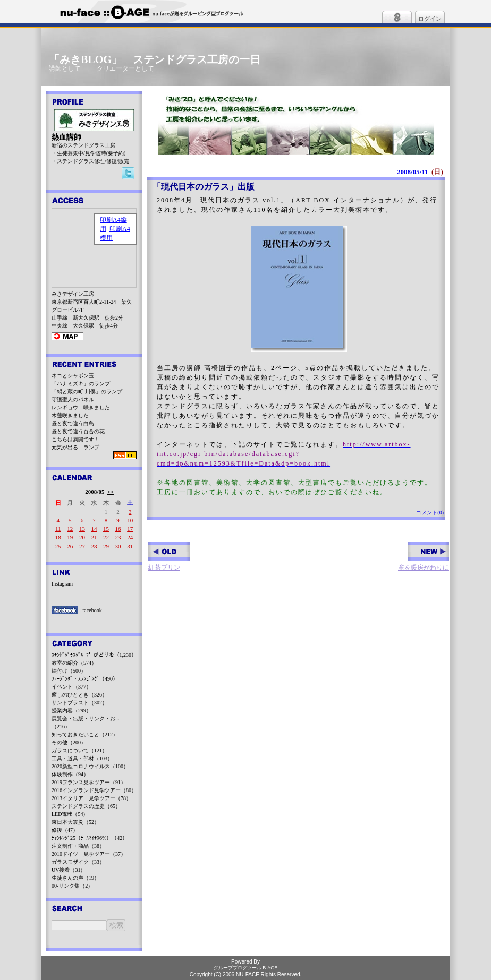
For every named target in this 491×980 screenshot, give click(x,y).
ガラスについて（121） (79, 750)
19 (70, 537)
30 (118, 546)
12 (70, 529)
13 (82, 529)
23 (118, 537)
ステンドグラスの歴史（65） (86, 806)
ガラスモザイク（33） (78, 862)
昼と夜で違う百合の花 (78, 431)
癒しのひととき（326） (79, 695)
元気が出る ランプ (75, 447)
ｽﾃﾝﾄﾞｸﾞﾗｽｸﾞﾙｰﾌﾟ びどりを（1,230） (94, 655)
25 (58, 546)
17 (130, 529)
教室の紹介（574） (74, 663)
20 (82, 537)
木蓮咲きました (70, 415)
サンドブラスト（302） (79, 703)
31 (130, 546)
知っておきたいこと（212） (85, 734)
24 (130, 537)
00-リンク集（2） (72, 886)
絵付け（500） (69, 671)
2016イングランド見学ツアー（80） (94, 790)
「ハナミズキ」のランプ (81, 384)
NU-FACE (248, 974)
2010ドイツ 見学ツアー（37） (89, 854)
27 (82, 546)
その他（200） (69, 742)
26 (70, 546)
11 (58, 529)
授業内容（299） (71, 711)
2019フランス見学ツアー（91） (89, 782)
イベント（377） (71, 687)
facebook (92, 610)
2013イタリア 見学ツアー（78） (91, 798)
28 (94, 546)
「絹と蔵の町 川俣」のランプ (87, 392)
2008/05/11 (413, 172)
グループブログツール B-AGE (246, 968)
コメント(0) (430, 513)
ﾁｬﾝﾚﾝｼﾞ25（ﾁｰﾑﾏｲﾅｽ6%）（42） (90, 838)
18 (58, 537)
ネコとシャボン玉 (73, 376)
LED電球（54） (70, 814)
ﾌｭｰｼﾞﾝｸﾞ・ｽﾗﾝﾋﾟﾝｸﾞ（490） (85, 679)
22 (106, 537)
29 (106, 546)
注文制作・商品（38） (78, 846)
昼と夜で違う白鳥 (73, 423)
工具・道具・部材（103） (82, 758)
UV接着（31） (69, 870)
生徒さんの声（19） (75, 878)
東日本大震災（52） (75, 822)
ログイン (430, 19)
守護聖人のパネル (73, 399)
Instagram (62, 584)
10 (130, 520)
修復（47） (65, 830)
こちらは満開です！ (75, 439)
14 (94, 529)
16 (118, 529)
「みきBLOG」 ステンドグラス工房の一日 (155, 59)
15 (106, 529)
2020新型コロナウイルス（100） (90, 766)
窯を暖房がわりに (424, 557)
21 (94, 537)
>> (110, 492)
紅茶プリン (169, 557)
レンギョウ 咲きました (81, 407)
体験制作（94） (70, 774)
